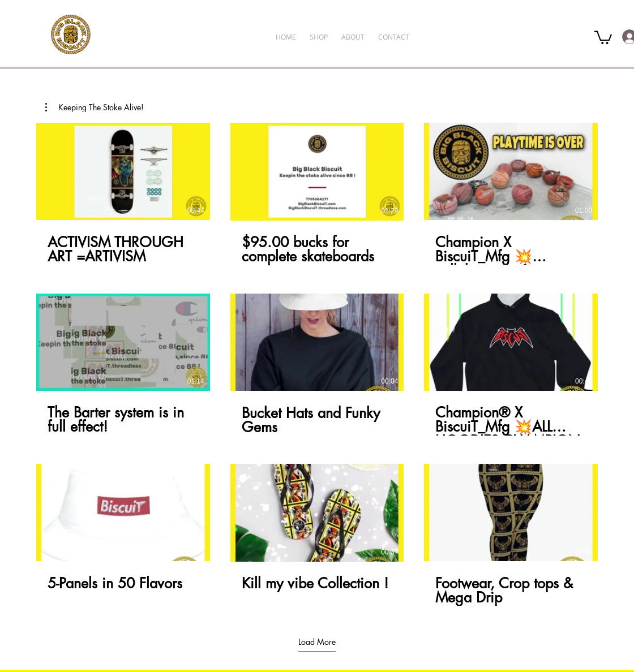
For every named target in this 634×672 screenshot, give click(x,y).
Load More (317, 642)
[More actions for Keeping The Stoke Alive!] (95, 107)
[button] (603, 37)
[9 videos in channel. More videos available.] (317, 365)
